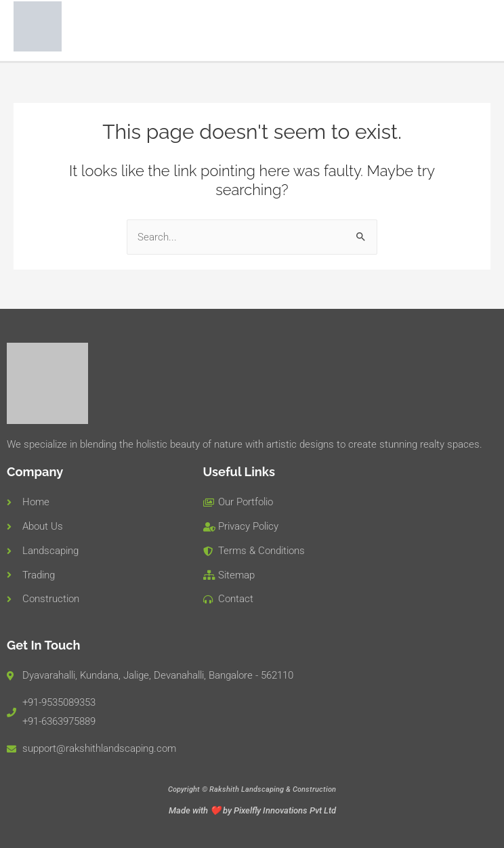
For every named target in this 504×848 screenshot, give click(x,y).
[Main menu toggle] (476, 28)
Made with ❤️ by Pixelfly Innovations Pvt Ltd (252, 810)
